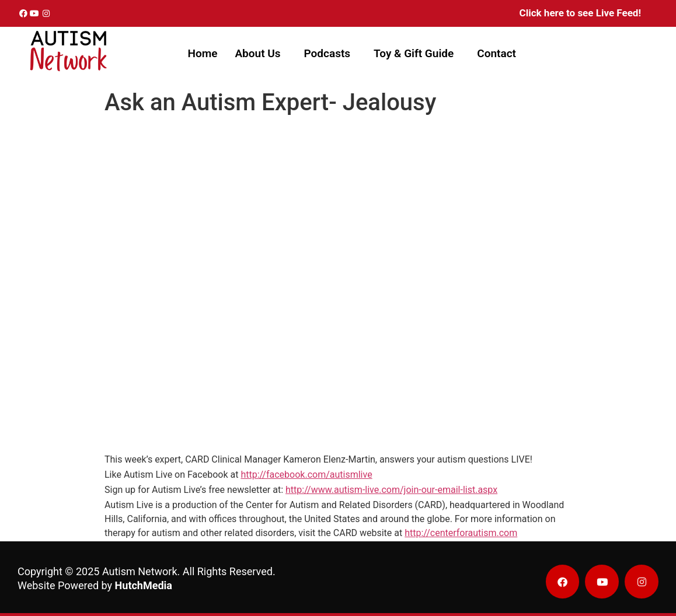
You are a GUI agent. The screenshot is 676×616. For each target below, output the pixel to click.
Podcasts (327, 53)
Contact (496, 53)
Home (202, 53)
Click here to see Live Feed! (580, 13)
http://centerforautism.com (461, 533)
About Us (257, 53)
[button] (260, 53)
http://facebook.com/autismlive (306, 475)
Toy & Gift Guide (414, 53)
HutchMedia (144, 585)
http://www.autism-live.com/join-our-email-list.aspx (391, 490)
